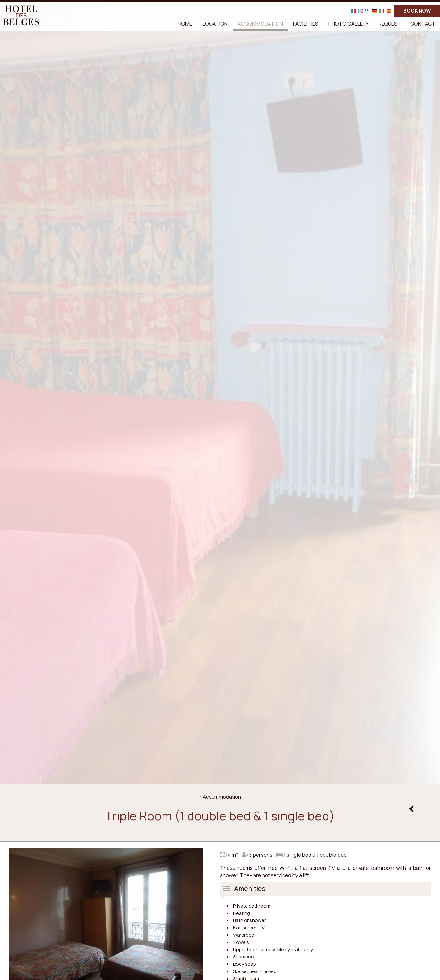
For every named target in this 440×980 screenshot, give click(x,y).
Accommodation (260, 24)
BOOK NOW (417, 11)
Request (390, 24)
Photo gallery (348, 24)
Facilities (306, 24)
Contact (423, 24)
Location (215, 24)
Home (185, 24)
